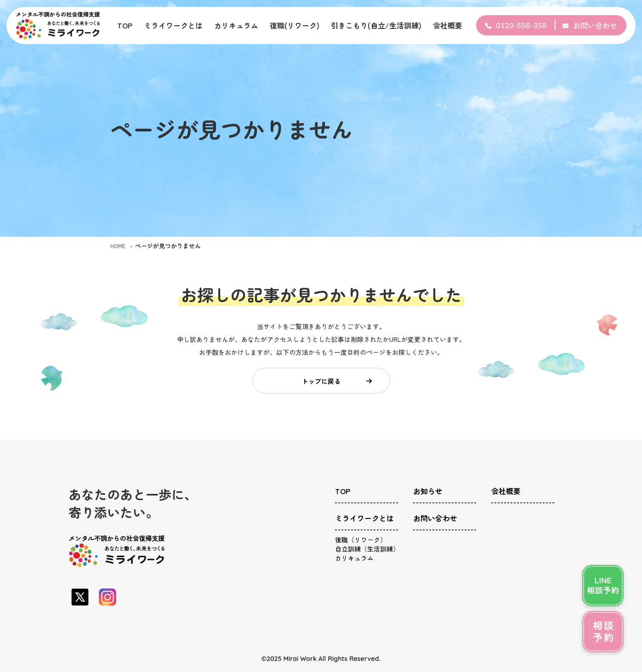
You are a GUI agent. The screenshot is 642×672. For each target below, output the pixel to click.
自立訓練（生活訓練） (367, 553)
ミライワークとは (173, 25)
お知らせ (428, 495)
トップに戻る (335, 383)
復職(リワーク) (295, 25)
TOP (125, 25)
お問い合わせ (595, 25)
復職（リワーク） (361, 540)
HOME (119, 246)
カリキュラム (236, 25)
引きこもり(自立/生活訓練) (376, 25)
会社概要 (448, 25)
